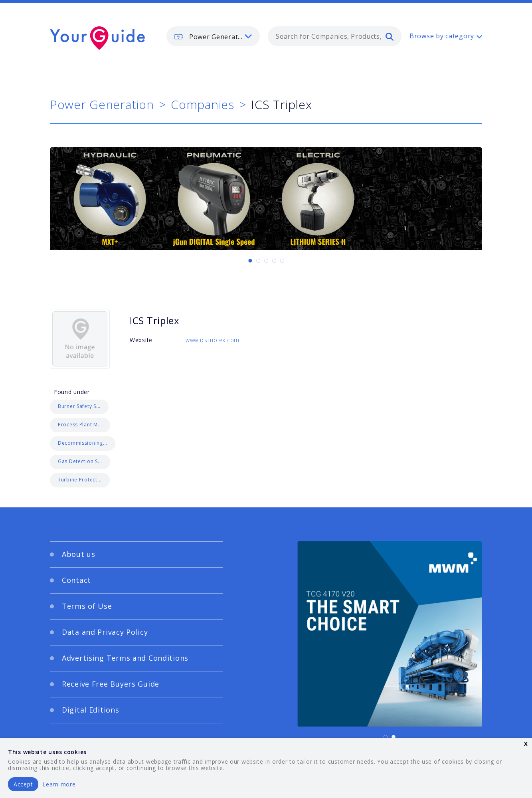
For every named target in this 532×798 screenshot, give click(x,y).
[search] (390, 36)
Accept (23, 784)
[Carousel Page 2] (258, 261)
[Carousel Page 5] (282, 261)
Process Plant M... (80, 425)
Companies (202, 104)
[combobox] (335, 36)
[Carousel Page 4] (274, 261)
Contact (76, 580)
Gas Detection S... (80, 461)
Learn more (59, 784)
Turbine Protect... (80, 480)
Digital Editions (91, 710)
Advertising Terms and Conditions (125, 658)
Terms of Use (87, 606)
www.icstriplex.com (213, 340)
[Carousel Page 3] (266, 261)
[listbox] (213, 36)
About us (79, 554)
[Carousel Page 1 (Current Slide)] (250, 261)
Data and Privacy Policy (105, 632)
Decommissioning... (83, 443)
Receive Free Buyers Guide (111, 684)
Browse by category (442, 36)
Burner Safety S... (79, 406)
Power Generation (102, 104)
